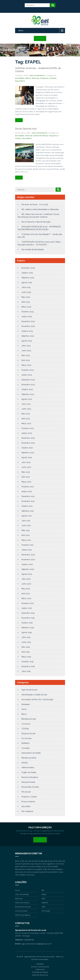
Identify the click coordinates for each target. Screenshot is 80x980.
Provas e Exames (28, 802)
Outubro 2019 (27, 623)
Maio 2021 (26, 530)
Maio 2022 (26, 472)
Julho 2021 (26, 521)
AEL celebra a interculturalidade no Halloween (40, 209)
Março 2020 (26, 598)
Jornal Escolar (21, 911)
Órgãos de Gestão (29, 772)
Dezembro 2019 (28, 613)
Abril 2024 (26, 360)
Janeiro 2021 (27, 550)
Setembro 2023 (28, 394)
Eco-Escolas (27, 738)
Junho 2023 (26, 409)
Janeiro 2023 (27, 433)
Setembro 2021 (28, 511)
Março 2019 (26, 657)
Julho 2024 (26, 346)
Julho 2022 (26, 462)
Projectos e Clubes (48, 78)
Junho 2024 (26, 351)
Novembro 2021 (28, 501)
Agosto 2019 (27, 632)
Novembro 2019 (28, 618)
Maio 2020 (26, 589)
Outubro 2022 (27, 448)
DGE (43, 898)
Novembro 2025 (28, 268)
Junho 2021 (26, 526)
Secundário (20, 81)
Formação (26, 748)
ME (43, 890)
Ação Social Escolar (29, 690)
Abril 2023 (26, 419)
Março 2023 (26, 423)
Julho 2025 (26, 287)
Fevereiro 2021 (27, 545)
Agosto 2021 (27, 516)
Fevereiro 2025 (28, 312)
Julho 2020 (26, 579)
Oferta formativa (41, 136)
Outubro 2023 (27, 389)
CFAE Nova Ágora (22, 915)
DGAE (44, 894)
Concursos (26, 724)
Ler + (19, 120)
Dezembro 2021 (28, 496)
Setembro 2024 (28, 336)
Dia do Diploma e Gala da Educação (36, 222)
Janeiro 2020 (27, 608)
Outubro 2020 (27, 564)
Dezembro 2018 (28, 666)
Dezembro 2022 (28, 438)
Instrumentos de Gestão (31, 753)
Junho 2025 (26, 292)
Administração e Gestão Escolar (34, 695)
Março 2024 (26, 365)
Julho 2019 (26, 637)
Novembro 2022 (28, 443)
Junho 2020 (26, 584)
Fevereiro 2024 (28, 370)
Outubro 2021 (27, 506)
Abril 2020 (26, 594)
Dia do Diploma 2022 (26, 129)
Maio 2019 (26, 647)
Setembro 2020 (28, 569)
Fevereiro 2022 (28, 487)
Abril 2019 (26, 652)
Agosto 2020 (27, 574)
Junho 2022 (26, 467)
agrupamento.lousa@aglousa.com (37, 944)
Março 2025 (26, 307)
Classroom (40, 969)
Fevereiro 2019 (27, 662)
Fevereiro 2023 (28, 428)
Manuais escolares (29, 758)
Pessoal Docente (28, 782)
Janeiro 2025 (27, 317)
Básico (28, 78)
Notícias (36, 78)
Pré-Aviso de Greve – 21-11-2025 (35, 204)
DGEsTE (45, 903)
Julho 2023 (26, 404)
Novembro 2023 (28, 385)
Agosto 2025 (27, 283)
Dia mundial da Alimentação (33, 249)
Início (18, 890)
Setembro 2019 (28, 628)
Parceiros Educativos (30, 777)
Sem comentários (37, 75)
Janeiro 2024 (27, 375)
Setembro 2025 (28, 278)
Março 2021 (26, 540)
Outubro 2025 (27, 273)
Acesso (40, 38)
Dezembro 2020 (28, 555)
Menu (21, 30)
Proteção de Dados (40, 972)
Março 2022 (26, 482)
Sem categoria (27, 811)
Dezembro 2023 (28, 380)
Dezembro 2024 (28, 321)
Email (40, 840)
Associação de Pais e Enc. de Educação (37, 699)
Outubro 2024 (27, 331)
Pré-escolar (26, 792)
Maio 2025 (26, 297)
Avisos (24, 709)
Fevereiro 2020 (28, 603)
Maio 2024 (26, 355)
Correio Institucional (40, 967)
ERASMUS (25, 743)
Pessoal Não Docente (30, 787)
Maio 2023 (26, 414)
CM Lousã (46, 911)
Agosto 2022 (27, 457)
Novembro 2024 (28, 326)
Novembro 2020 (28, 560)
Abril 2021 (26, 535)
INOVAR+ (40, 964)
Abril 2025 (26, 302)
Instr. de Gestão (22, 894)
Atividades (20, 78)
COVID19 (25, 729)
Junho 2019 (26, 642)
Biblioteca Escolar (29, 719)
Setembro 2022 (28, 453)
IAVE (43, 907)
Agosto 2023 (27, 399)
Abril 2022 (26, 477)
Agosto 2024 (27, 341)
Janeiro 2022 (27, 491)
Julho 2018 (26, 671)
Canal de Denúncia (40, 975)
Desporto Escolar (29, 734)
